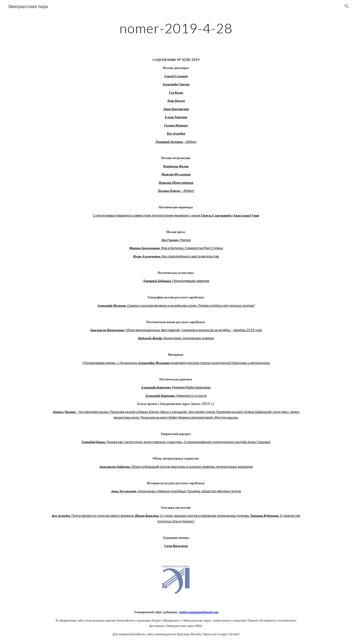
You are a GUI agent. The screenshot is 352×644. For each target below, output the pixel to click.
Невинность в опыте (191, 396)
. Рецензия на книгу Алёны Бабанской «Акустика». (253, 412)
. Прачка (185, 240)
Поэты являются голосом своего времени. (103, 516)
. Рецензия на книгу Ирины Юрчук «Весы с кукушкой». (148, 412)
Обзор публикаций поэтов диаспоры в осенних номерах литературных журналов (192, 467)
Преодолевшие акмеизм (191, 281)
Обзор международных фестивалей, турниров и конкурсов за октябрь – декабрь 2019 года (194, 330)
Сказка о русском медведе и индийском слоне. (163, 305)
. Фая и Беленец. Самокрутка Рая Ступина (191, 248)
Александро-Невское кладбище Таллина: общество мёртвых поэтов (189, 491)
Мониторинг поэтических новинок (188, 338)
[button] (347, 6)
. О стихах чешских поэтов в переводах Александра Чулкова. (204, 516)
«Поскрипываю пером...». (101, 363)
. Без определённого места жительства (190, 256)
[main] (176, 28)
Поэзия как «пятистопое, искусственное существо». (145, 442)
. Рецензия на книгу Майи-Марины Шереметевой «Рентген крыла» (189, 417)
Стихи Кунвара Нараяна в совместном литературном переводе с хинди (147, 215)
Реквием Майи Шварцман (191, 387)
